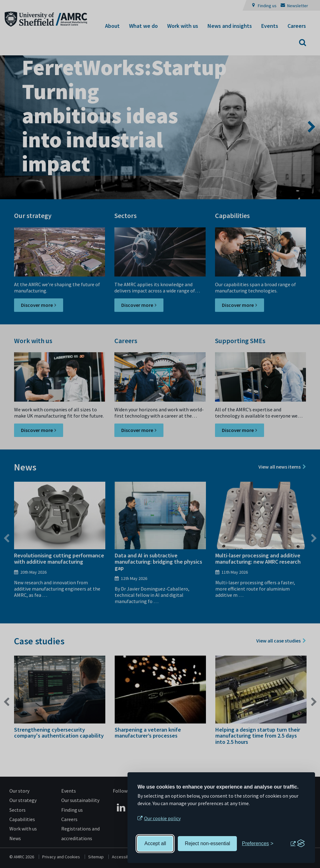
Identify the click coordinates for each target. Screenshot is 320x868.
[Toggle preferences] (258, 844)
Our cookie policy (162, 818)
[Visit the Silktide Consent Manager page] (297, 844)
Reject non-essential (207, 843)
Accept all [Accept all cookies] (155, 843)
